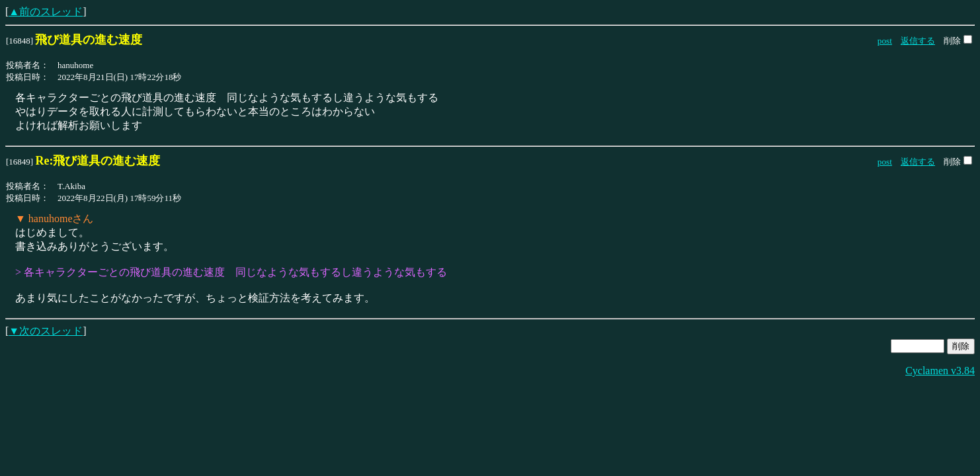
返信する (918, 41)
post (885, 41)
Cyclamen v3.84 (940, 371)
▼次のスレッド (46, 331)
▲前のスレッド (46, 12)
